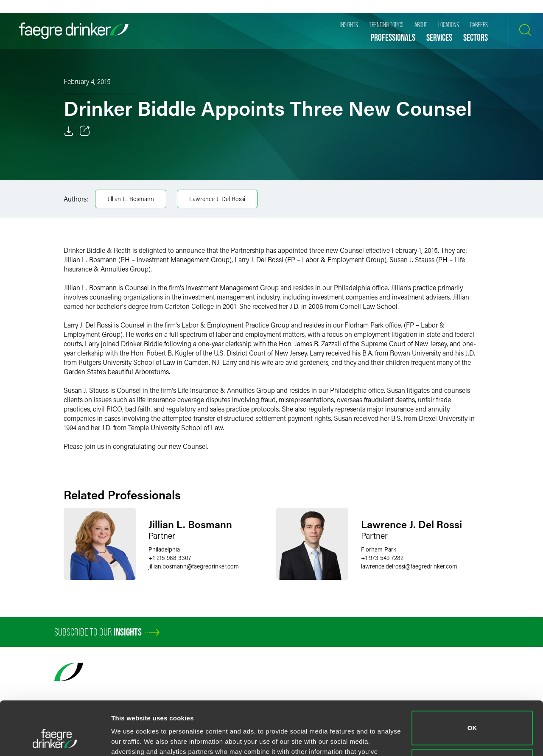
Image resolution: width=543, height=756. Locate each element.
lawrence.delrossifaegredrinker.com (409, 566)
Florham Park (379, 549)
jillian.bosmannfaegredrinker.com (194, 566)
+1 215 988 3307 (170, 558)
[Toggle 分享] (85, 131)
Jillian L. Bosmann (131, 199)
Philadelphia (164, 549)
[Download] (69, 131)
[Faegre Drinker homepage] (74, 31)
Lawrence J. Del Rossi (217, 199)
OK (472, 682)
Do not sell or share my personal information (472, 720)
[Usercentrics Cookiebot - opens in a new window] (55, 739)
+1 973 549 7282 (382, 558)
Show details (131, 739)
